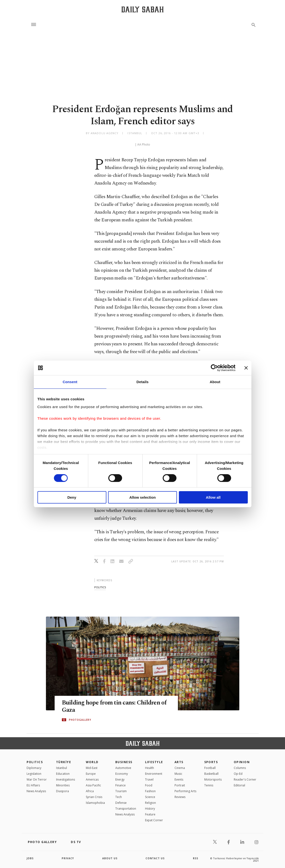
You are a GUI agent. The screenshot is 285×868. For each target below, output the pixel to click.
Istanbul (62, 768)
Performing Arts (185, 791)
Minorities (63, 785)
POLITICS (35, 762)
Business (124, 762)
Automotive (123, 768)
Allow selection (142, 497)
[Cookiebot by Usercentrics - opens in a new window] (214, 368)
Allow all (213, 497)
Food (149, 785)
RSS (196, 858)
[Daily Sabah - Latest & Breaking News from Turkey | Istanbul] (142, 9)
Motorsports (213, 779)
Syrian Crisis (94, 797)
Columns (240, 768)
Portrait (180, 785)
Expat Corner (154, 820)
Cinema (180, 768)
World (92, 762)
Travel (149, 779)
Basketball (211, 774)
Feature (150, 814)
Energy (120, 779)
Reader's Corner (245, 779)
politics (100, 587)
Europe (91, 774)
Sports (211, 762)
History (150, 809)
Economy (122, 774)
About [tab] (215, 382)
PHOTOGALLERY (80, 720)
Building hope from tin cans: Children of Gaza (114, 706)
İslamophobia (95, 803)
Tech (119, 797)
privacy (68, 858)
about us (110, 858)
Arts (179, 762)
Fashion (150, 791)
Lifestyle (154, 762)
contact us (155, 858)
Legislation (34, 774)
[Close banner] (246, 368)
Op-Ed (238, 774)
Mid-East (92, 768)
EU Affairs (33, 785)
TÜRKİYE (64, 762)
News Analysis (36, 791)
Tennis (209, 785)
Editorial (239, 785)
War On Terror (37, 779)
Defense (121, 803)
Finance (121, 785)
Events (179, 779)
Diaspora (62, 791)
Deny (72, 497)
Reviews (180, 797)
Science (150, 797)
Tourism (121, 791)
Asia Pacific (93, 785)
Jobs (30, 858)
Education (63, 774)
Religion (150, 803)
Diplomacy (34, 768)
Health (150, 768)
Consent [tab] (70, 382)
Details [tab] (143, 382)
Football (210, 768)
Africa (90, 791)
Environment (154, 774)
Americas (92, 779)
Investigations (66, 779)
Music (178, 774)
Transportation (126, 809)
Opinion (242, 762)
